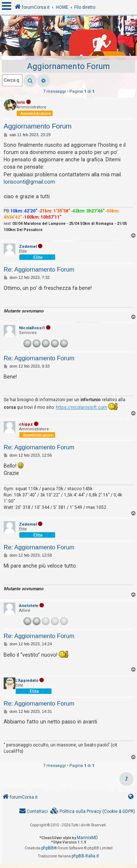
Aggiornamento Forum (68, 66)
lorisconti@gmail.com (29, 182)
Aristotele (29, 606)
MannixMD (87, 838)
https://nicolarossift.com (81, 407)
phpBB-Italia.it (85, 856)
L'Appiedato (27, 681)
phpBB (48, 848)
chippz (26, 424)
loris (21, 102)
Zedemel (28, 247)
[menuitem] (93, 812)
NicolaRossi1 (32, 328)
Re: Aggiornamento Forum (39, 269)
